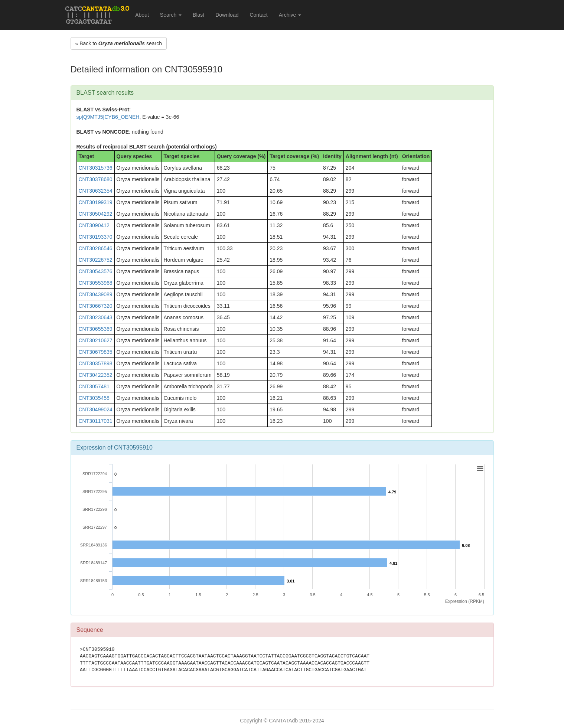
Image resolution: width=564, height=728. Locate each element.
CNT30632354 (96, 191)
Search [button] (171, 15)
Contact (258, 15)
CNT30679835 (96, 352)
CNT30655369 (96, 329)
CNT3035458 (94, 398)
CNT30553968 (96, 283)
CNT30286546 (96, 248)
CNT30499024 (96, 409)
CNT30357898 (96, 363)
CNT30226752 (96, 260)
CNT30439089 (96, 294)
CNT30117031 (96, 421)
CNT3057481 (94, 386)
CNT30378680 (96, 179)
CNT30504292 (96, 214)
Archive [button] (290, 15)
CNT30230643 (96, 317)
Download (227, 15)
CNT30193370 (96, 237)
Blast (198, 15)
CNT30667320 (96, 306)
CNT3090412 (94, 225)
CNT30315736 (96, 168)
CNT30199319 (96, 202)
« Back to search (119, 43)
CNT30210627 (96, 340)
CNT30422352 (96, 375)
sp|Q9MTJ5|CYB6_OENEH (108, 117)
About (142, 15)
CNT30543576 (96, 271)
